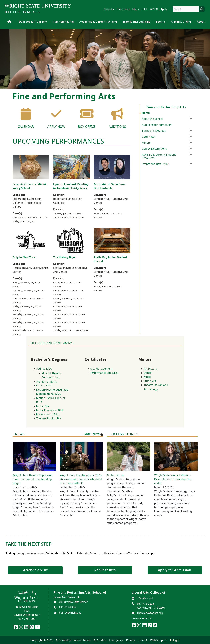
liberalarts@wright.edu (150, 613)
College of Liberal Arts (22, 12)
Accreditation (82, 640)
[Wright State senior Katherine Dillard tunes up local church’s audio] (176, 456)
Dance (148, 373)
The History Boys (64, 257)
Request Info (105, 570)
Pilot (144, 9)
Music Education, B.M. (50, 410)
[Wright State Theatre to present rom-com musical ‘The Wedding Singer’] (34, 456)
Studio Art (151, 381)
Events (160, 22)
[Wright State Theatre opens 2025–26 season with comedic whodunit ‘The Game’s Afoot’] (81, 456)
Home (146, 113)
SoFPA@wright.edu (70, 613)
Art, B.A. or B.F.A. (47, 382)
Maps (136, 9)
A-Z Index (100, 640)
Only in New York (24, 257)
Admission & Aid (63, 22)
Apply (164, 9)
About (201, 22)
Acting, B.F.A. (45, 369)
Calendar (109, 9)
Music (147, 377)
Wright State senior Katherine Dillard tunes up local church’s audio (173, 479)
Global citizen (115, 475)
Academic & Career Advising (98, 22)
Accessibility (63, 640)
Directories (123, 9)
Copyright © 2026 (41, 640)
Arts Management (101, 369)
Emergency (116, 640)
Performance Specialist (104, 373)
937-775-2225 (146, 604)
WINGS (154, 9)
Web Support (158, 640)
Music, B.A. (43, 406)
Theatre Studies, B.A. (49, 418)
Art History (150, 369)
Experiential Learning (136, 22)
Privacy (131, 640)
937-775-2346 (67, 607)
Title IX (143, 640)
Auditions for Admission (157, 125)
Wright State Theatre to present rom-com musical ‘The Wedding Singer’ (32, 479)
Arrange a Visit (35, 570)
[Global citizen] (129, 456)
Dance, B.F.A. (44, 386)
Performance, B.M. (48, 414)
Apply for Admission (175, 570)
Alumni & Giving (181, 22)
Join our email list (142, 618)
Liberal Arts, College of (66, 597)
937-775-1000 (27, 619)
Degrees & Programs (33, 22)
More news (92, 434)
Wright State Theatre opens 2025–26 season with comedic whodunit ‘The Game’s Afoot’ (81, 479)
